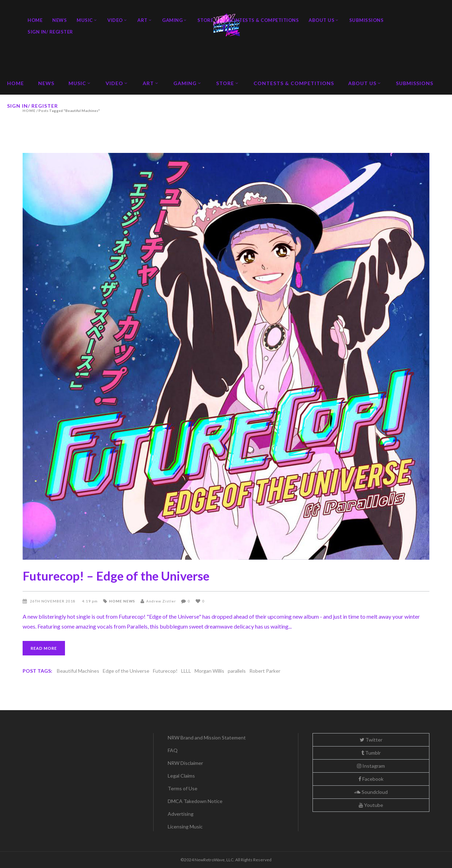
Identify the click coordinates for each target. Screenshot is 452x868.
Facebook (371, 779)
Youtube (371, 805)
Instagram (371, 766)
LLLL (186, 671)
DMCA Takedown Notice (195, 801)
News (129, 601)
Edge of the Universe (126, 671)
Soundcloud (371, 792)
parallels (237, 671)
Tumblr (371, 753)
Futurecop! (165, 671)
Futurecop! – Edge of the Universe (116, 576)
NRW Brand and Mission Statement (207, 738)
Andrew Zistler (161, 601)
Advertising (181, 814)
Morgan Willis (209, 671)
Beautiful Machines (78, 671)
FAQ (173, 750)
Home (116, 601)
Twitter (371, 740)
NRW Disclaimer (185, 763)
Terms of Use (183, 788)
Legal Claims (181, 776)
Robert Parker (265, 671)
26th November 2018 (53, 601)
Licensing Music (185, 827)
